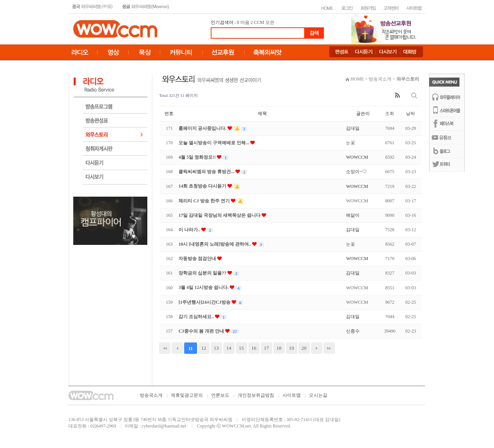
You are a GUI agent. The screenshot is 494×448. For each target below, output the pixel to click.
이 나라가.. (190, 230)
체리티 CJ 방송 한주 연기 (205, 201)
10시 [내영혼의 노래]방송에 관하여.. (215, 244)
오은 (270, 22)
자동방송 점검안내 (198, 259)
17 (266, 348)
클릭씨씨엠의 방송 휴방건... (207, 172)
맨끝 (329, 348)
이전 (177, 348)
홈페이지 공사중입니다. (203, 128)
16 (254, 348)
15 (241, 348)
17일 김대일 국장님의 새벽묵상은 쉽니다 (220, 215)
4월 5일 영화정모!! (198, 157)
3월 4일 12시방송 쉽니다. (204, 287)
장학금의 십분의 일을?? (203, 273)
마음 (245, 22)
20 (304, 348)
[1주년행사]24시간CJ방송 (205, 302)
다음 (317, 348)
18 (279, 348)
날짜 (410, 114)
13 (216, 348)
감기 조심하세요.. (197, 317)
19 (291, 348)
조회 (390, 114)
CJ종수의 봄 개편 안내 (202, 331)
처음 (165, 348)
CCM (259, 22)
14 (229, 348)
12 (204, 348)
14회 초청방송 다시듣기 (203, 186)
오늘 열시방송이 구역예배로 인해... (214, 143)
